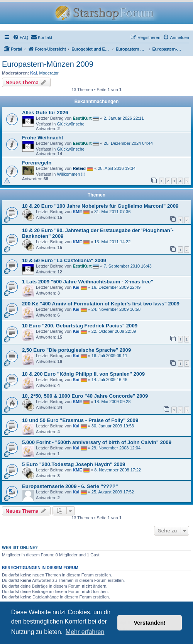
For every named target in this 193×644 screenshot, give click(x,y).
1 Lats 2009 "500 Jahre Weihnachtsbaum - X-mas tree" (88, 282)
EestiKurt (82, 118)
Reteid (79, 168)
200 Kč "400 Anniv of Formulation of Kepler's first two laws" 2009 (101, 304)
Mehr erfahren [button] (85, 632)
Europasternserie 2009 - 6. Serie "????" (70, 486)
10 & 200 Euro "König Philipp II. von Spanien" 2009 (83, 374)
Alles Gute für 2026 (45, 113)
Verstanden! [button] (150, 623)
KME (77, 212)
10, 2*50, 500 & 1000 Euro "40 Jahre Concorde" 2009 (85, 396)
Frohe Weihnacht (43, 138)
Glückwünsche (71, 124)
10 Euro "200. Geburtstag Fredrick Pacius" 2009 (80, 326)
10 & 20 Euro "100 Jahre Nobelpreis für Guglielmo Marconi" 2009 (100, 206)
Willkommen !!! (71, 174)
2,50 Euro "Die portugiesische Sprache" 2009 (76, 350)
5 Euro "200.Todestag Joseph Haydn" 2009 (74, 464)
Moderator (49, 73)
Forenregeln (37, 163)
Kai (33, 73)
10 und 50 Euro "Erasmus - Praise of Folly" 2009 (80, 420)
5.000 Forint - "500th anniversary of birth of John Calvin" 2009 (97, 442)
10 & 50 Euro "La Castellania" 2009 (64, 260)
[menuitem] (20, 37)
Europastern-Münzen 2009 (48, 64)
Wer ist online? (20, 547)
